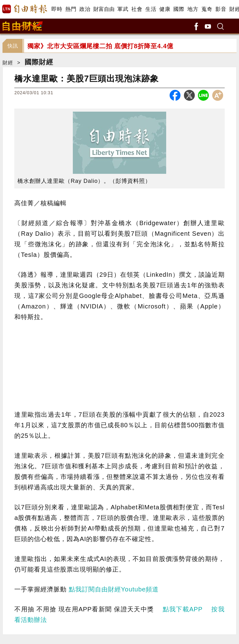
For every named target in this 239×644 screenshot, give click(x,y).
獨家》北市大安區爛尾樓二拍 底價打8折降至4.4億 (100, 46)
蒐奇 (207, 9)
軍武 (123, 9)
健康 (165, 9)
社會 (137, 9)
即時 (57, 9)
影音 (221, 9)
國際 (179, 9)
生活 (151, 9)
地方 (193, 9)
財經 (8, 63)
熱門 (71, 9)
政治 (85, 9)
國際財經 (39, 62)
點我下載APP (183, 609)
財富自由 (104, 9)
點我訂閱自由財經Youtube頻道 (114, 589)
